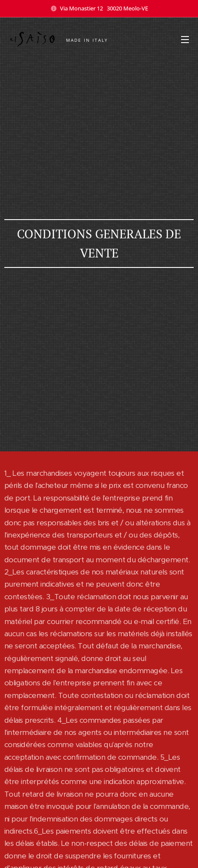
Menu (185, 40)
